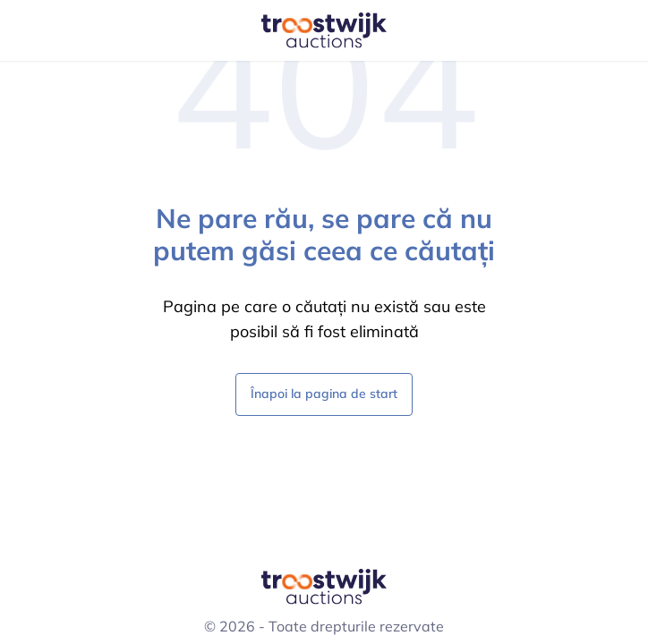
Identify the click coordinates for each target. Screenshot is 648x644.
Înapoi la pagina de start (324, 393)
